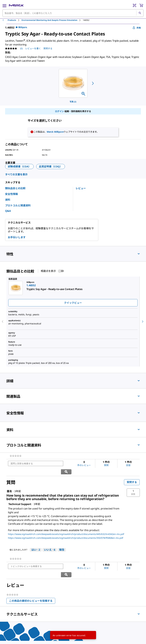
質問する (132, 474)
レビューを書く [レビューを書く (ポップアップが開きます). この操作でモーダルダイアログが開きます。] (33, 48)
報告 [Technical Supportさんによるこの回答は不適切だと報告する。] (62, 542)
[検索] (140, 13)
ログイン (59, 111)
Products (12, 20)
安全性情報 (11, 194)
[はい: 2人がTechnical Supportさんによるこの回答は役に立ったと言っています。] (36, 542)
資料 (8, 200)
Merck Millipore (55, 132)
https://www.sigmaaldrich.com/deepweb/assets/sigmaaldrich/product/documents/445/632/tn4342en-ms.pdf (66, 526)
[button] (133, 485)
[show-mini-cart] (141, 5)
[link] (16, 456)
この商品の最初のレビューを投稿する (32, 585)
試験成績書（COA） (19, 166)
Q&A (8, 211)
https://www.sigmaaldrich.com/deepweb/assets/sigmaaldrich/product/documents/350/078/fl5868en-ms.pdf (66, 530)
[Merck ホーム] (16, 5)
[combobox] (73, 13)
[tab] (15, 20)
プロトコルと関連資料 (18, 205)
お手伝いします (17, 237)
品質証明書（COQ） (51, 166)
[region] (73, 83)
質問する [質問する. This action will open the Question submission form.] (48, 48)
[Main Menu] (4, 5)
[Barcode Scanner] (135, 5)
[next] (93, 83)
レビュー (81, 188)
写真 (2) (73, 102)
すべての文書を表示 (16, 174)
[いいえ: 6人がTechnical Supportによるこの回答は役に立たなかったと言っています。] (50, 542)
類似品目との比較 (15, 188)
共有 (137, 28)
